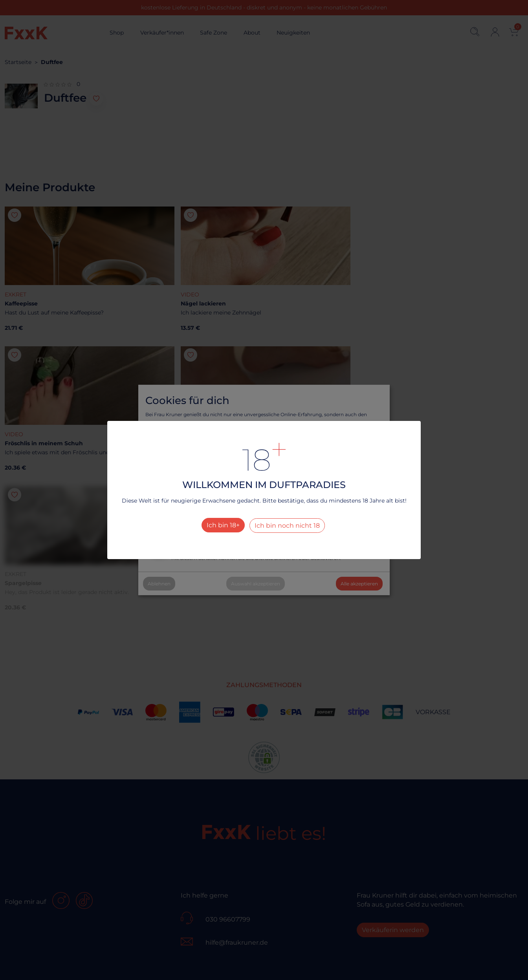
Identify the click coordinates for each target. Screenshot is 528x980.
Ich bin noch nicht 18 (287, 526)
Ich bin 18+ (223, 525)
